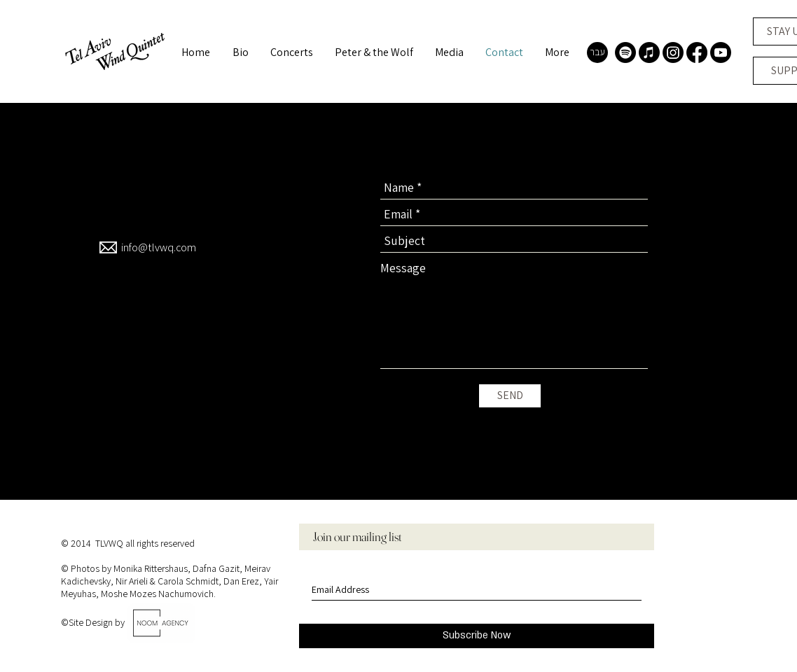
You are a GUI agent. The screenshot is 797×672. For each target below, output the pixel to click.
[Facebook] (697, 52)
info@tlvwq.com (159, 247)
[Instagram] (673, 52)
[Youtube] (721, 52)
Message (403, 268)
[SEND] (510, 396)
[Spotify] (625, 52)
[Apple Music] (649, 52)
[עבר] (597, 52)
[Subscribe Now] (477, 636)
